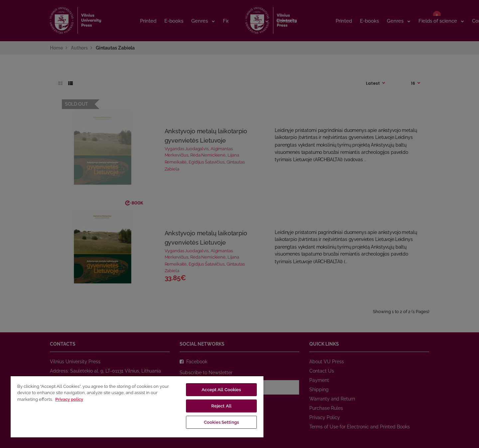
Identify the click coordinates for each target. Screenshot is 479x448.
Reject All (221, 406)
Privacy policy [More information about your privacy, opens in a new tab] (69, 399)
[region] (137, 406)
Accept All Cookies (221, 390)
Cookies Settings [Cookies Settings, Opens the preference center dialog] (221, 422)
